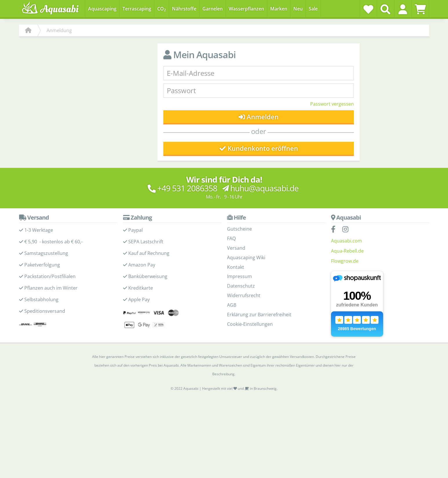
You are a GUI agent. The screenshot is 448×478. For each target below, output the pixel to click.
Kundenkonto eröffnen (259, 148)
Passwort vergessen (332, 104)
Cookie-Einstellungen (250, 324)
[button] (403, 9)
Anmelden (259, 117)
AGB (232, 305)
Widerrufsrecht (244, 295)
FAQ (231, 238)
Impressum (239, 276)
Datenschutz (241, 286)
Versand (236, 248)
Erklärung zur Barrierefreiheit (259, 315)
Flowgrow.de (345, 261)
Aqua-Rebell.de (347, 251)
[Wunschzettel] (368, 9)
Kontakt (236, 267)
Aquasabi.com (346, 241)
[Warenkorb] (420, 9)
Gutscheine (239, 229)
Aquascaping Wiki (246, 258)
